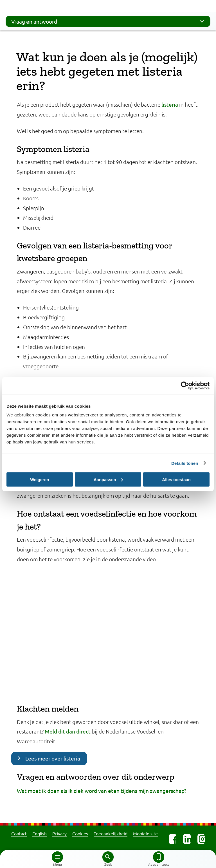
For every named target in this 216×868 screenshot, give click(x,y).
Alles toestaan (176, 479)
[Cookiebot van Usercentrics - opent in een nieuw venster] (185, 385)
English (40, 833)
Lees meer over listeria (53, 758)
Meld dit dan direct (68, 731)
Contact (19, 833)
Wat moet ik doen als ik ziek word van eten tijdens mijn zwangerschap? (102, 791)
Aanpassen (108, 479)
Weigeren (40, 479)
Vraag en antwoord (109, 21)
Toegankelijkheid (111, 833)
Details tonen (185, 463)
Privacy (59, 833)
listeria (170, 104)
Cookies (80, 833)
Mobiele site (145, 833)
